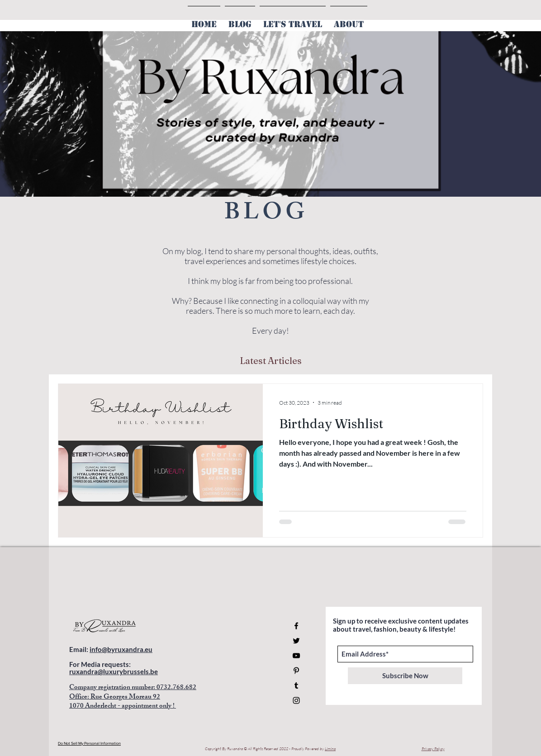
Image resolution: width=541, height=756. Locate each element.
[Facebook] (296, 626)
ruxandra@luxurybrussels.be (114, 671)
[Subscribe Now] (405, 676)
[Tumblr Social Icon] (296, 685)
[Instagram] (296, 700)
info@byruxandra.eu (121, 649)
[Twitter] (296, 641)
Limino (330, 748)
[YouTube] (296, 656)
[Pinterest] (296, 671)
